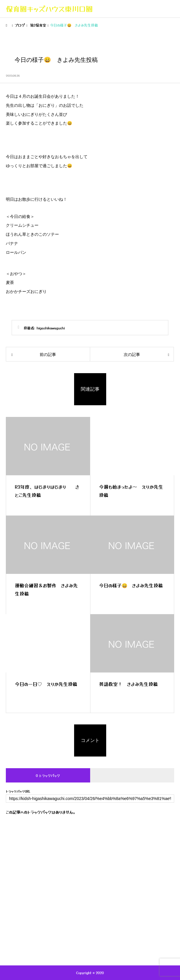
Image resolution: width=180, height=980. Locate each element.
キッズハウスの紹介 (90, 869)
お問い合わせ (90, 935)
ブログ (90, 880)
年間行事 (90, 902)
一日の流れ (90, 891)
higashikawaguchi (51, 328)
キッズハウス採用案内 (90, 924)
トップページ (90, 857)
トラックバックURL (18, 791)
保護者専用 (90, 913)
